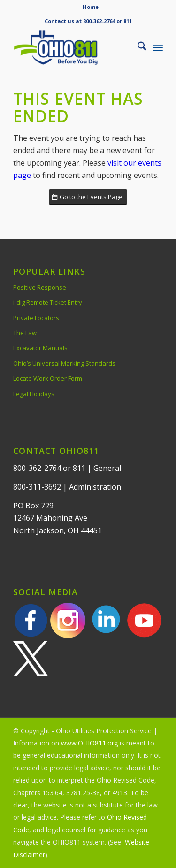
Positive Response (40, 287)
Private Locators (36, 318)
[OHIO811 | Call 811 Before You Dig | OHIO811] (73, 47)
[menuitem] (91, 7)
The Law (25, 333)
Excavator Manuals (40, 348)
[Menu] (158, 47)
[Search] (137, 47)
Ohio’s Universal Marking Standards (64, 363)
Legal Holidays (34, 394)
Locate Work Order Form (48, 378)
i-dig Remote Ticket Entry (48, 302)
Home (91, 7)
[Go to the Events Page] (88, 197)
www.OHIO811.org (89, 743)
